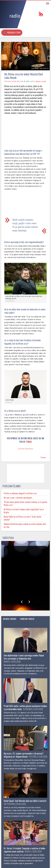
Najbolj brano (12, 624)
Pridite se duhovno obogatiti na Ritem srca (22, 498)
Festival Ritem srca (13, 81)
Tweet (43, 463)
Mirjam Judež (41, 81)
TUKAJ (32, 447)
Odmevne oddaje (35, 624)
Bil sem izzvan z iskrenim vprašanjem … (21, 503)
